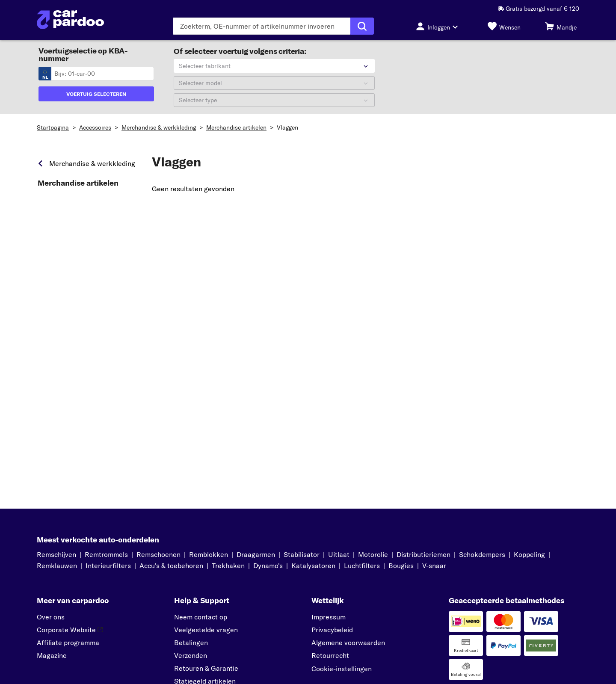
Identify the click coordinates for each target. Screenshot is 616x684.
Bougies (401, 566)
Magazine (52, 655)
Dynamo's (268, 566)
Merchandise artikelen (236, 127)
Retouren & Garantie (206, 668)
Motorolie (373, 554)
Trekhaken (228, 566)
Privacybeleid (332, 630)
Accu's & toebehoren (171, 566)
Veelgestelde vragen (206, 630)
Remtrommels (106, 554)
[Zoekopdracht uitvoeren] (362, 26)
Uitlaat (339, 554)
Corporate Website (70, 630)
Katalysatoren (313, 566)
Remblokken (209, 554)
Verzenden (191, 655)
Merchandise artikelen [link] (78, 183)
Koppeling (529, 554)
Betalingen (191, 643)
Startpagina (53, 127)
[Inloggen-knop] (439, 26)
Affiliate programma (68, 643)
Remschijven (56, 554)
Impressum (329, 617)
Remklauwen (57, 566)
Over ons (51, 617)
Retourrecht (330, 655)
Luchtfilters (362, 566)
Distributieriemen (423, 554)
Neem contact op (201, 617)
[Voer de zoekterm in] (262, 26)
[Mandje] (561, 26)
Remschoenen (158, 554)
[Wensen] (504, 26)
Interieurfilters (108, 566)
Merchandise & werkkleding (159, 127)
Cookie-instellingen (342, 669)
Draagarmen (256, 554)
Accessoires (95, 127)
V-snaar (434, 566)
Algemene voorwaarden (348, 643)
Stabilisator (302, 554)
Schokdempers (482, 554)
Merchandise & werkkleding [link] (92, 163)
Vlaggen (287, 127)
